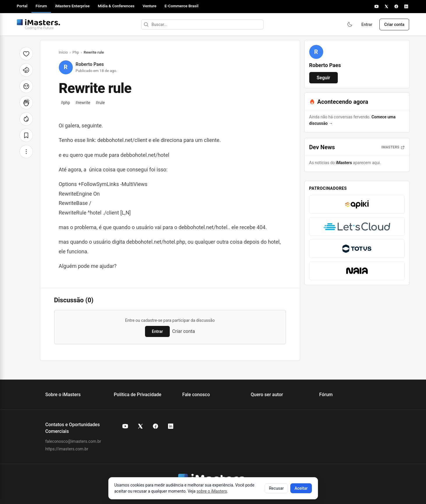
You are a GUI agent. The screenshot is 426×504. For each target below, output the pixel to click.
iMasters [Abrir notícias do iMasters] (393, 147)
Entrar (367, 24)
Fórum (41, 6)
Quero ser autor (267, 395)
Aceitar (301, 488)
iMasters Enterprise (72, 6)
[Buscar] (146, 24)
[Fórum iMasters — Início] (38, 24)
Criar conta (394, 24)
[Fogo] (26, 119)
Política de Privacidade (138, 395)
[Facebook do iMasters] (155, 426)
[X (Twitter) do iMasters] (140, 426)
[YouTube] (376, 6)
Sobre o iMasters (63, 395)
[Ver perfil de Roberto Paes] (316, 52)
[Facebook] (396, 6)
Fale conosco (196, 395)
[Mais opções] (26, 152)
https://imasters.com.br (67, 449)
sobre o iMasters (212, 491)
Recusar (276, 488)
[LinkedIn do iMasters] (171, 426)
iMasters (344, 163)
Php (76, 52)
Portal (22, 6)
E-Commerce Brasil (182, 6)
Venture (150, 6)
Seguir (324, 78)
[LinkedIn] (406, 6)
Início (63, 52)
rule (100, 103)
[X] (386, 6)
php (66, 103)
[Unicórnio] (26, 70)
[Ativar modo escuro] (350, 24)
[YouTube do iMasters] (125, 426)
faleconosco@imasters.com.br (73, 441)
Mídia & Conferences (116, 6)
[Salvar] (26, 135)
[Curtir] (26, 54)
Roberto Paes (90, 64)
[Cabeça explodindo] (26, 86)
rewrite (83, 103)
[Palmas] (26, 103)
